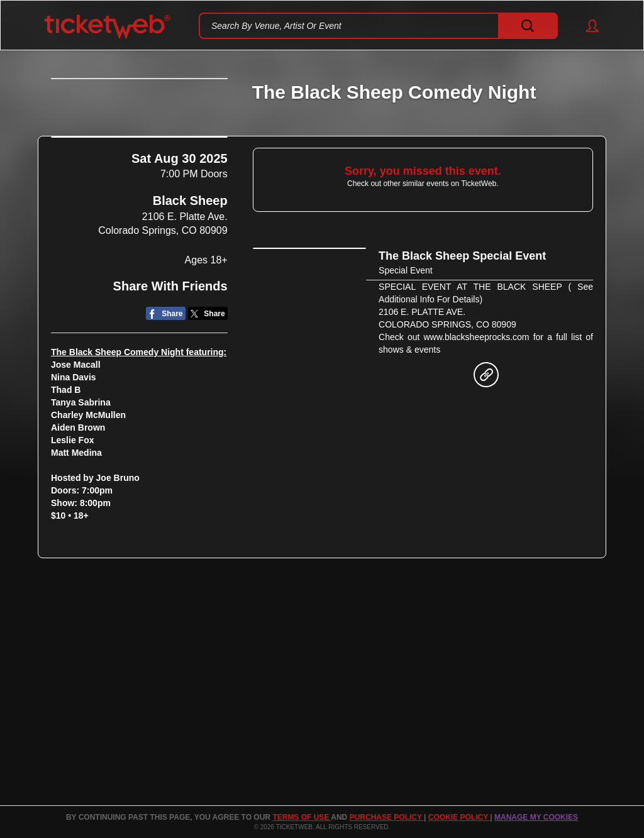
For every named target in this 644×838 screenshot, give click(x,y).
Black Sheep (190, 318)
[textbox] (378, 26)
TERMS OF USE (302, 817)
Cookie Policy (459, 817)
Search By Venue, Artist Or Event (276, 26)
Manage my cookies (536, 817)
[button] (586, 26)
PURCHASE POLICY (387, 817)
